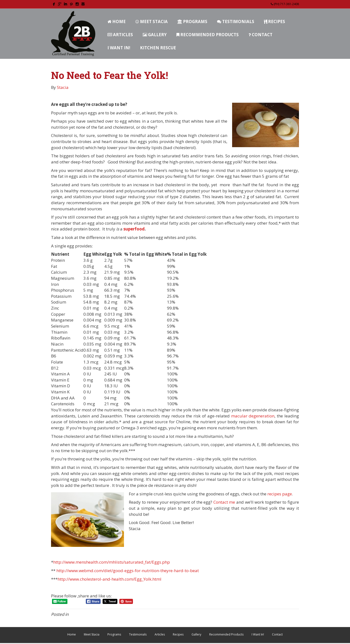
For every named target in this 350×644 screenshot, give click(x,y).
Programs (192, 21)
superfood (134, 229)
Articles (120, 35)
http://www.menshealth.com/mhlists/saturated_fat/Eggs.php (112, 562)
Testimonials (236, 21)
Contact (260, 35)
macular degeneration (253, 416)
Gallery (155, 35)
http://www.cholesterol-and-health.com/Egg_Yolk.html (109, 579)
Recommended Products (208, 35)
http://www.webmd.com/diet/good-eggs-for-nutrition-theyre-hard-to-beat (128, 571)
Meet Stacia (152, 21)
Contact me (224, 502)
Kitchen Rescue (158, 48)
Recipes (275, 21)
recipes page (280, 494)
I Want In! (119, 48)
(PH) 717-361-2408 (285, 4)
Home (117, 21)
